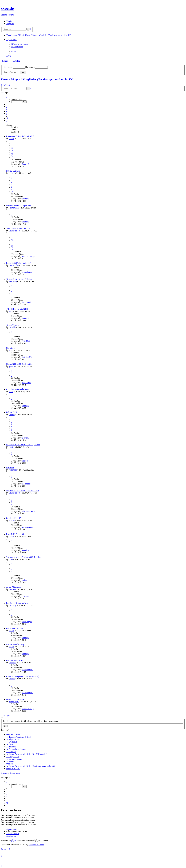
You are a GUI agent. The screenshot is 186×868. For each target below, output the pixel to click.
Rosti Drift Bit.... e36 (15, 534)
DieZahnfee (14, 265)
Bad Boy (12, 605)
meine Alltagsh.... (13, 587)
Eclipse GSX (12, 412)
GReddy (12, 327)
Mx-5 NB (10, 467)
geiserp (12, 366)
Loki (11, 559)
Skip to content (7, 15)
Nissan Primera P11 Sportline (18, 205)
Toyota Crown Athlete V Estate (19, 279)
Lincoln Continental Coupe (17, 389)
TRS (11, 311)
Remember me (11, 72)
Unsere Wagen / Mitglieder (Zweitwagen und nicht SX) (37, 79)
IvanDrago (26, 622)
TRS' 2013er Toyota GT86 (17, 309)
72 (12, 245)
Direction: (49, 721)
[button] (7, 97)
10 (12, 192)
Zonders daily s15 (14, 518)
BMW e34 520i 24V (15, 628)
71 (12, 242)
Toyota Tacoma (13, 325)
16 (12, 155)
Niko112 (12, 589)
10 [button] (7, 118)
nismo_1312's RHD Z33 (16, 699)
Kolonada (13, 470)
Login (5, 61)
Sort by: (30, 721)
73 (12, 247)
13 (12, 148)
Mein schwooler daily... (16, 644)
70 (12, 240)
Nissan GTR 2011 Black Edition (20, 364)
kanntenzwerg (28, 256)
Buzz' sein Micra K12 (15, 660)
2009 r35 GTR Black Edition (18, 228)
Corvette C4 (11, 348)
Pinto (11, 350)
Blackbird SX (14, 231)
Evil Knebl (26, 357)
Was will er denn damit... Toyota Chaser (23, 490)
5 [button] (7, 114)
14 (12, 150)
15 (12, 153)
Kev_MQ (13, 281)
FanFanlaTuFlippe (36, 845)
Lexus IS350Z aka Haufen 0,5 (19, 263)
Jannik (11, 536)
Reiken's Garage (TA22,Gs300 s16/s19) (23, 676)
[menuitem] (9, 21)
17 (12, 157)
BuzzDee (13, 663)
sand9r (12, 631)
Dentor (12, 415)
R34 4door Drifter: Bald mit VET (20, 136)
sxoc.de (7, 8)
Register (16, 61)
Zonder (12, 520)
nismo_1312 (14, 702)
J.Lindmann (14, 208)
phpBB (14, 840)
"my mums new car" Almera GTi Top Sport (24, 557)
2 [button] (7, 107)
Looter (12, 139)
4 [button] (7, 111)
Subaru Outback (13, 171)
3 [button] (7, 109)
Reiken (12, 679)
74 (12, 249)
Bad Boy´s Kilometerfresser (18, 603)
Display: (12, 721)
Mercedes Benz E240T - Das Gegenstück (23, 445)
